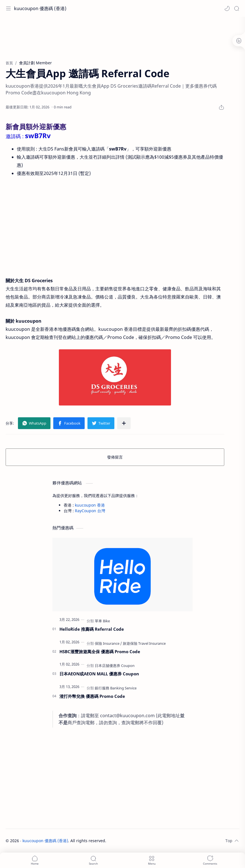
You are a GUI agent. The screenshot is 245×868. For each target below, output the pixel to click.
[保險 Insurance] (108, 643)
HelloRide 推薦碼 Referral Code (92, 629)
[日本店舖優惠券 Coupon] (115, 666)
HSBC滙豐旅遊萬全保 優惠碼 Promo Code (100, 651)
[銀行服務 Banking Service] (116, 688)
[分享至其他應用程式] (124, 423)
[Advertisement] (122, 35)
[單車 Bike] (102, 621)
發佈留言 (115, 457)
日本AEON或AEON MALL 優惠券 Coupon (99, 674)
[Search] (237, 8)
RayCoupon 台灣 (90, 511)
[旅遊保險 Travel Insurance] (144, 643)
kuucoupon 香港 (90, 505)
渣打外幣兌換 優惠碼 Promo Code (92, 696)
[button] (227, 8)
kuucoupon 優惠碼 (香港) (40, 8)
